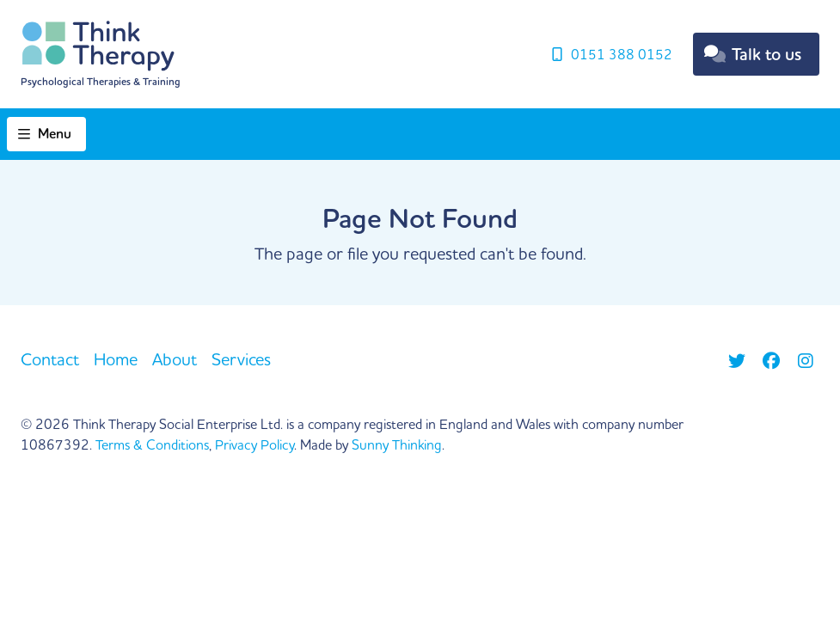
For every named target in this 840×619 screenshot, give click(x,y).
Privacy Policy (254, 444)
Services (241, 359)
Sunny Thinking (397, 444)
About (175, 359)
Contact (50, 359)
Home (116, 359)
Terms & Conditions (152, 444)
